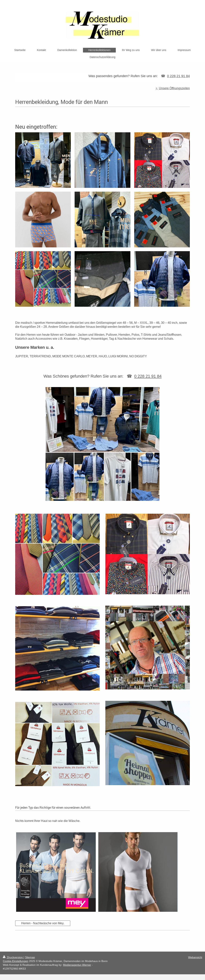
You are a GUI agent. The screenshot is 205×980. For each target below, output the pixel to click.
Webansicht (195, 957)
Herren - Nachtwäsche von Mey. (43, 923)
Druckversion (13, 957)
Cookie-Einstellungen (16, 961)
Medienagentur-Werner (77, 965)
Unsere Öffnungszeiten (174, 88)
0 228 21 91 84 (178, 76)
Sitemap (30, 957)
